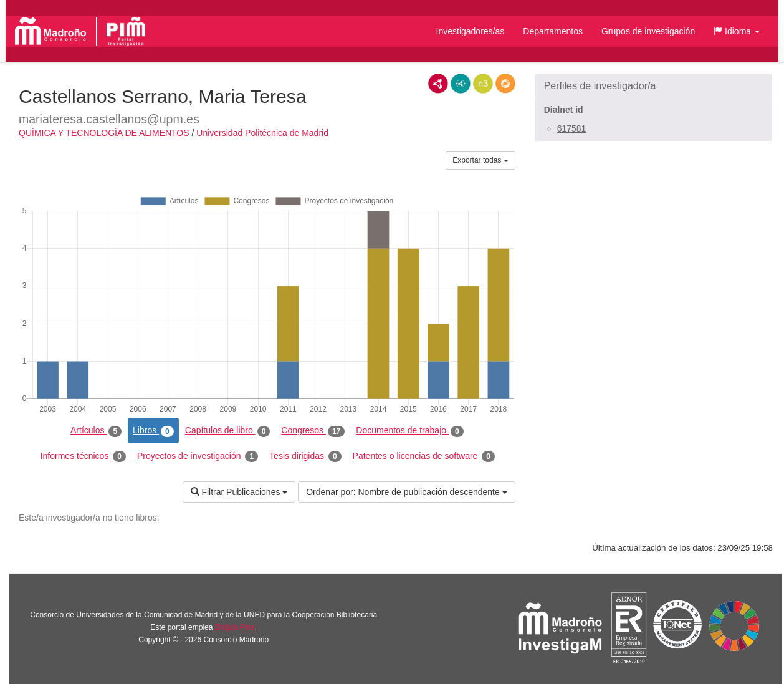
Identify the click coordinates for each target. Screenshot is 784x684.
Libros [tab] (153, 431)
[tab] (653, 86)
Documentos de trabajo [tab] (409, 431)
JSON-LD (461, 84)
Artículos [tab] (96, 431)
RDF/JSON (505, 84)
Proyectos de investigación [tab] (198, 456)
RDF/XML (438, 84)
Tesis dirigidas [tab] (305, 456)
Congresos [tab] (313, 431)
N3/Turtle (483, 84)
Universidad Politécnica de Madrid (262, 133)
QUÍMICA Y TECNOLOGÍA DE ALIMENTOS (104, 133)
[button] (737, 31)
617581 (572, 128)
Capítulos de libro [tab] (228, 431)
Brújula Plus (235, 627)
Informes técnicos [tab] (83, 456)
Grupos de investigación (648, 31)
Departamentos (553, 31)
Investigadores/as (471, 31)
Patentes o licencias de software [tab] (424, 456)
